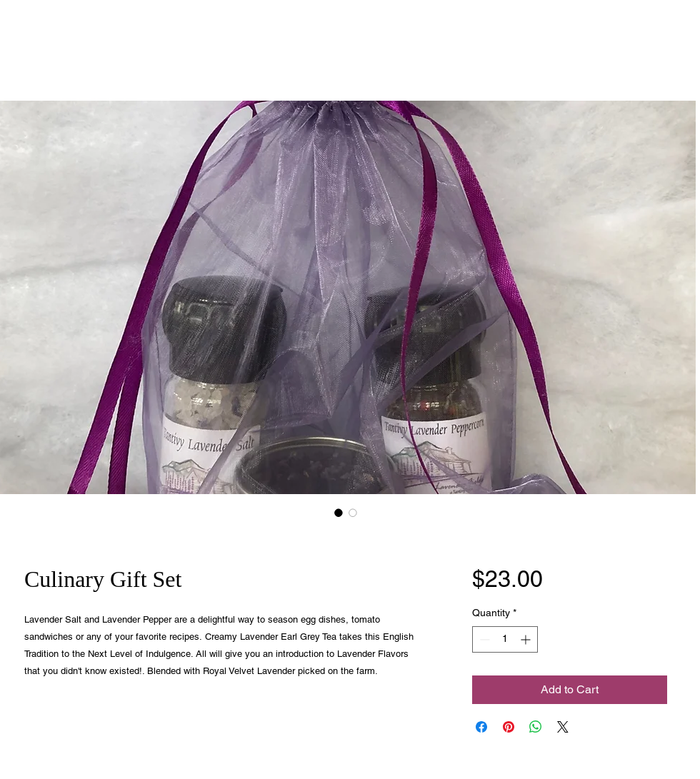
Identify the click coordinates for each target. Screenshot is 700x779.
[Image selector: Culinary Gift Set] (339, 513)
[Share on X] (563, 727)
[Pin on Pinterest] (509, 727)
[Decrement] (483, 639)
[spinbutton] (505, 639)
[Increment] (527, 639)
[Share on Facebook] (481, 727)
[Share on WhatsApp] (536, 727)
